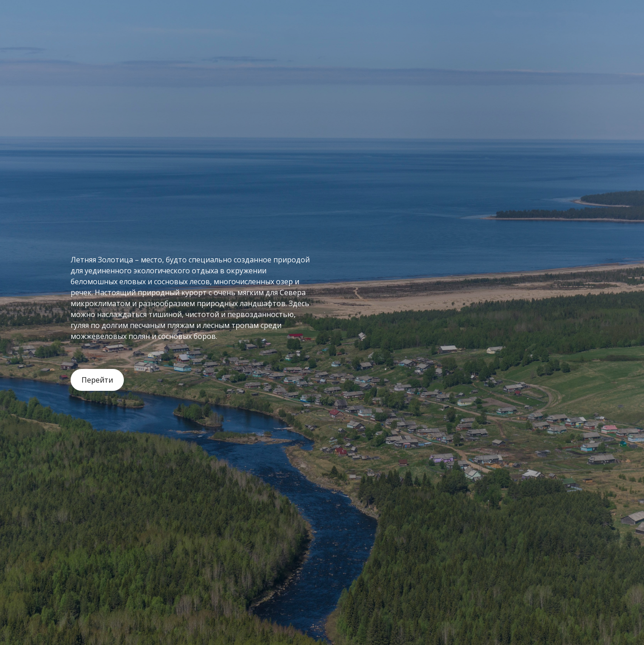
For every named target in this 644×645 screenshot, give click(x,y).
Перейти (97, 380)
